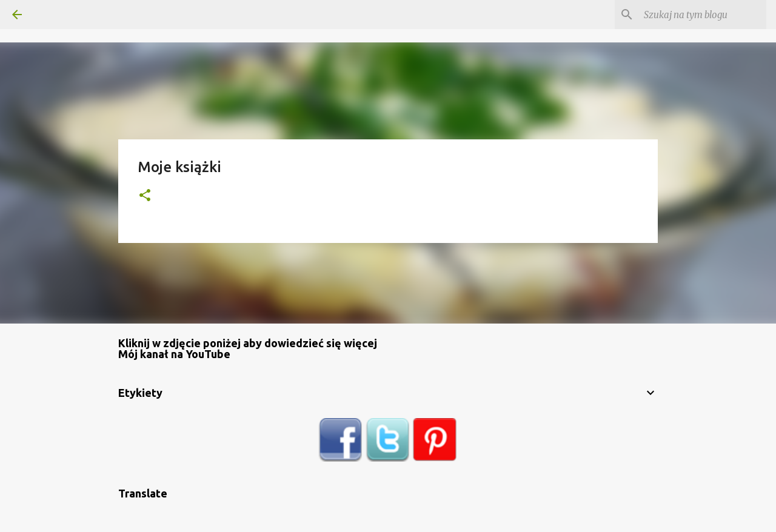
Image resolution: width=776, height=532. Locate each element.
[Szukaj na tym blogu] (703, 15)
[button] (145, 196)
